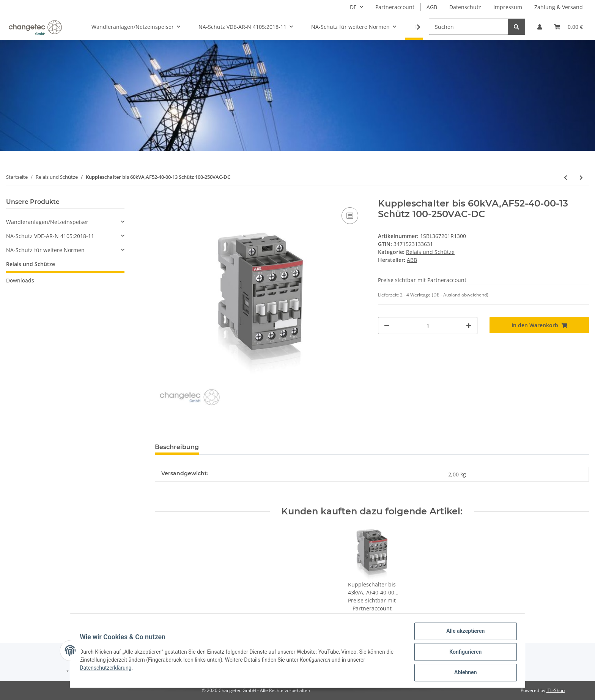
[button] (540, 27)
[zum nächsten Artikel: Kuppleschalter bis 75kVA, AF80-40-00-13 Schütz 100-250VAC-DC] (581, 177)
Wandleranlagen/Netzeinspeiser (47, 222)
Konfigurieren (463, 653)
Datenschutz (465, 7)
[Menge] (428, 326)
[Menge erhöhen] (469, 326)
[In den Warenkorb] (539, 325)
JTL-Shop (556, 690)
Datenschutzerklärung (108, 669)
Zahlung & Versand (559, 7)
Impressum (508, 7)
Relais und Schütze (430, 252)
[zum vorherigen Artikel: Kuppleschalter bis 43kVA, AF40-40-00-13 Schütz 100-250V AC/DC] (566, 177)
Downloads (20, 280)
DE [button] (353, 7)
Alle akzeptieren (463, 634)
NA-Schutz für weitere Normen (45, 250)
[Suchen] (468, 27)
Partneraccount (395, 7)
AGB (432, 7)
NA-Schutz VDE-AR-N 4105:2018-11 (50, 236)
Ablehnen (463, 673)
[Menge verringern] (387, 326)
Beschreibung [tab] (177, 447)
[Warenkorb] (568, 27)
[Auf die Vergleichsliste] (350, 216)
